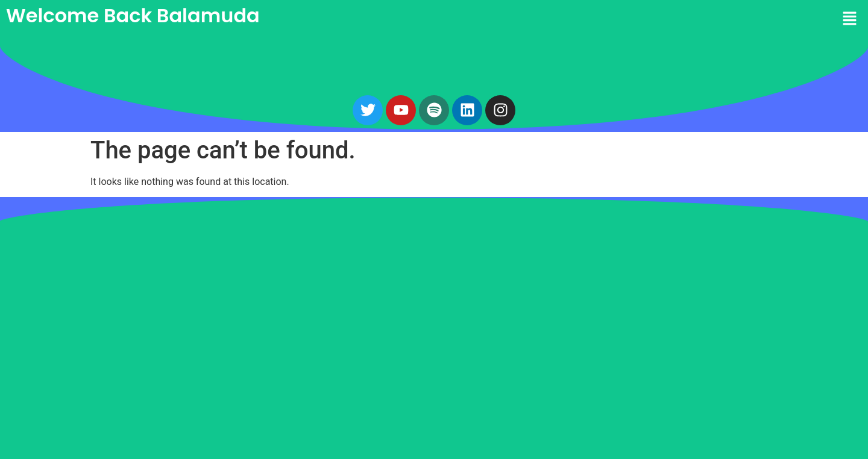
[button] (651, 19)
